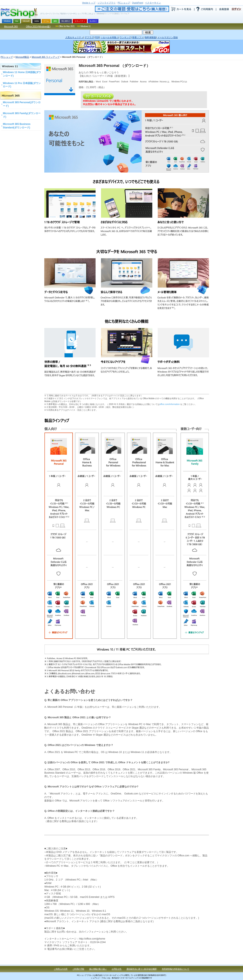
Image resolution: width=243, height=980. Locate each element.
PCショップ (7, 57)
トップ (89, 3)
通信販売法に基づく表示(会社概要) (142, 969)
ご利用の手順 (78, 969)
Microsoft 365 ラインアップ (46, 57)
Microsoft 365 (11, 26)
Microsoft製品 (22, 57)
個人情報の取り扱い (98, 969)
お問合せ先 (117, 969)
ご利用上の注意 (61, 969)
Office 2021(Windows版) (38, 26)
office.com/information (170, 404)
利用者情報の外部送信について (176, 969)
